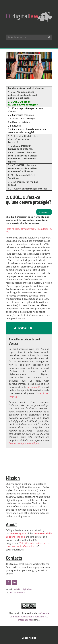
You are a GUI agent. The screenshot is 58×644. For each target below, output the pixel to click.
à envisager (44, 212)
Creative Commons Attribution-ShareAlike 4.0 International (29, 617)
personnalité (33, 387)
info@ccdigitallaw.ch (24, 589)
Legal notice (29, 638)
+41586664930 (18, 592)
